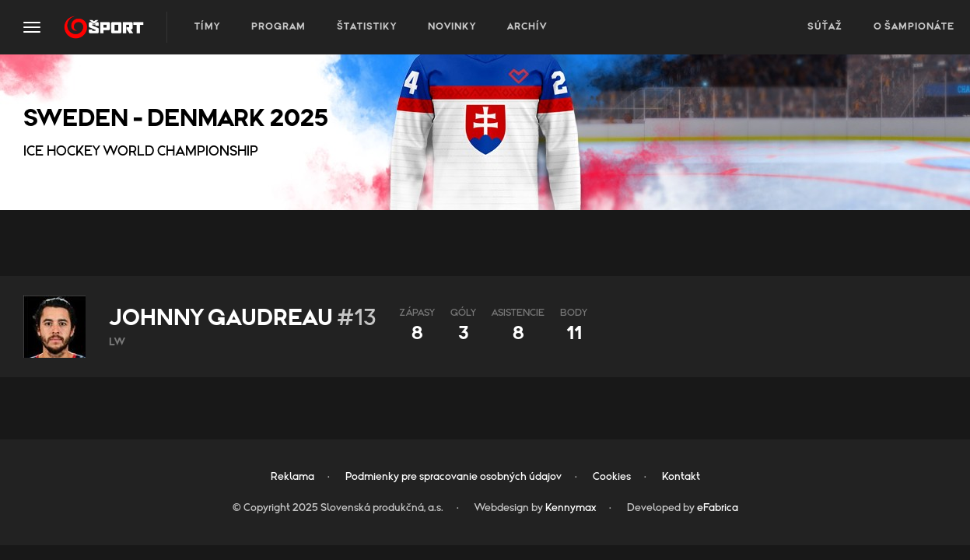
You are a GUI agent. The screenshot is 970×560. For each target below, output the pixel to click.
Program (278, 27)
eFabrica (718, 508)
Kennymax (571, 508)
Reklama (292, 477)
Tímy (207, 27)
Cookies (612, 477)
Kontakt (681, 477)
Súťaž (825, 27)
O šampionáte (914, 27)
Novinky (452, 27)
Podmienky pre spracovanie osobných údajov (453, 477)
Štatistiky (367, 27)
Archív (527, 27)
